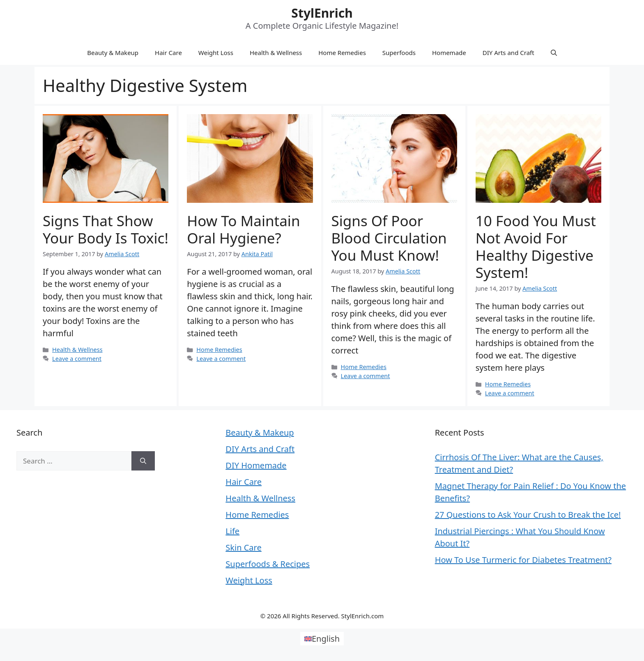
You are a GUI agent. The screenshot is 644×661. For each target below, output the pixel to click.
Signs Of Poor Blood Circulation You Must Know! (389, 238)
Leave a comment (77, 359)
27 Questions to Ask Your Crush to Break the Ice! (528, 515)
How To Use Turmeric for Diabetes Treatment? (523, 560)
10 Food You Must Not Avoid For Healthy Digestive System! (536, 247)
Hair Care (168, 53)
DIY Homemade (256, 465)
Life (232, 531)
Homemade (449, 53)
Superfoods (399, 53)
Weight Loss (216, 53)
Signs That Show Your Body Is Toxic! (106, 229)
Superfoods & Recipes (268, 564)
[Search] (143, 461)
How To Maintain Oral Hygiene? (243, 229)
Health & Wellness (276, 53)
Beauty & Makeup (113, 53)
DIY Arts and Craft (508, 53)
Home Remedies (342, 53)
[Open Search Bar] (554, 53)
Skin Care (243, 547)
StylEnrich (322, 13)
